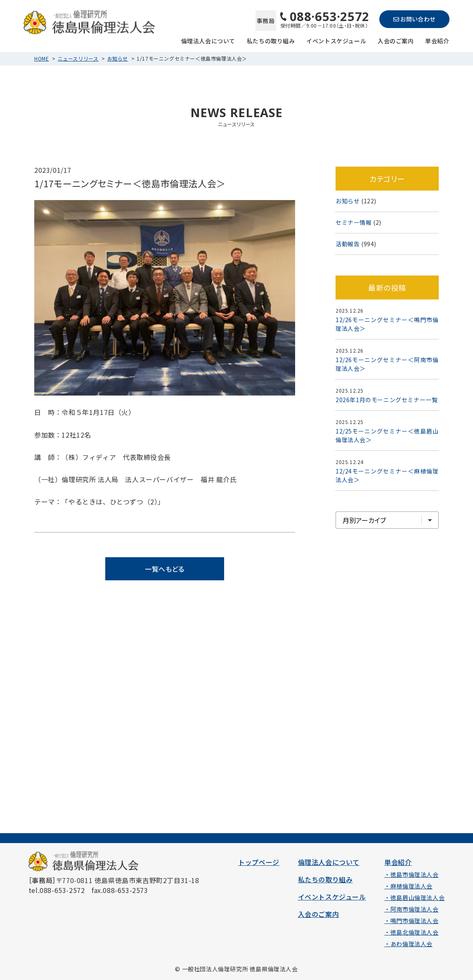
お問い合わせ (414, 19)
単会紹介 (437, 40)
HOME (41, 58)
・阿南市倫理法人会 (411, 909)
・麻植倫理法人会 (408, 886)
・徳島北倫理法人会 (411, 932)
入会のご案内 (396, 40)
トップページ (259, 862)
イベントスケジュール (336, 40)
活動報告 (348, 244)
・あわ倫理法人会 (408, 944)
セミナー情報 (354, 222)
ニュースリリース (78, 58)
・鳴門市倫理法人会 (411, 921)
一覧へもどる (165, 569)
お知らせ (118, 58)
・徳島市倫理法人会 (411, 874)
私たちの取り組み (271, 40)
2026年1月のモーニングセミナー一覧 (387, 400)
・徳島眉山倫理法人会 (414, 898)
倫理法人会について (208, 40)
